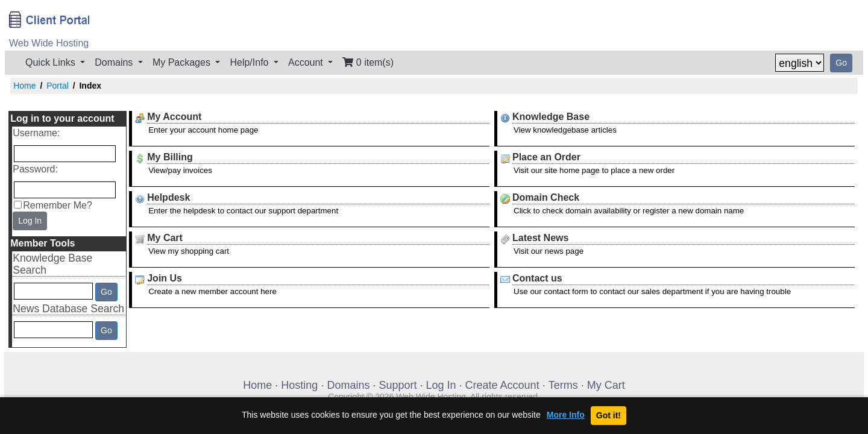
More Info (566, 415)
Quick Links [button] (52, 62)
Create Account (502, 385)
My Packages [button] (183, 62)
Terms (563, 385)
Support (398, 385)
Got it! (609, 415)
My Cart (606, 385)
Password (34, 169)
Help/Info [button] (250, 62)
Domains (348, 385)
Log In (30, 221)
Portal (58, 86)
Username (35, 133)
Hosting (299, 385)
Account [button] (307, 62)
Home (24, 86)
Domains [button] (115, 62)
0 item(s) (368, 62)
